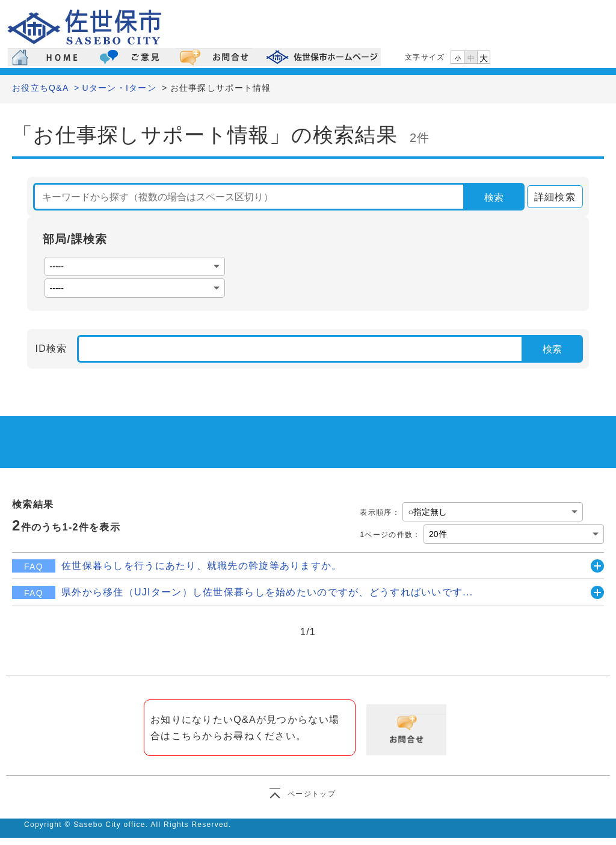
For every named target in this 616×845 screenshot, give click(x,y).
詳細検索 (551, 197)
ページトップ (312, 794)
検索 (494, 198)
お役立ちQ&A (40, 88)
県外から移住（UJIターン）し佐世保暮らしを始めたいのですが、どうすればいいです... (267, 592)
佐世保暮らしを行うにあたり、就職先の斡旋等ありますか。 (202, 566)
